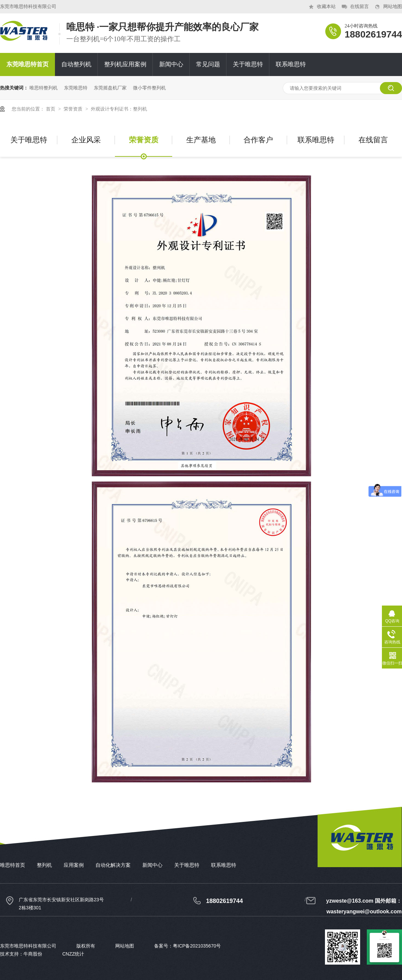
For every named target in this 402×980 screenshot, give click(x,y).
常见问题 (208, 64)
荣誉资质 (74, 109)
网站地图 (393, 7)
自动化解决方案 (113, 865)
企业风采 (86, 140)
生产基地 (201, 140)
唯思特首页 (13, 865)
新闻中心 (171, 64)
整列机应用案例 (125, 64)
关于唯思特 (248, 64)
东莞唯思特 (76, 88)
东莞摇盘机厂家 (110, 88)
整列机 (44, 865)
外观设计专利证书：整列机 (119, 109)
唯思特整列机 (44, 88)
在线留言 (359, 7)
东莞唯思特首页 (27, 64)
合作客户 (258, 140)
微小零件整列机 (149, 88)
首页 (51, 109)
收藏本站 (326, 7)
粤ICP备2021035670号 (197, 946)
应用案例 (74, 865)
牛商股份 (33, 954)
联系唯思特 (291, 64)
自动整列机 (76, 64)
